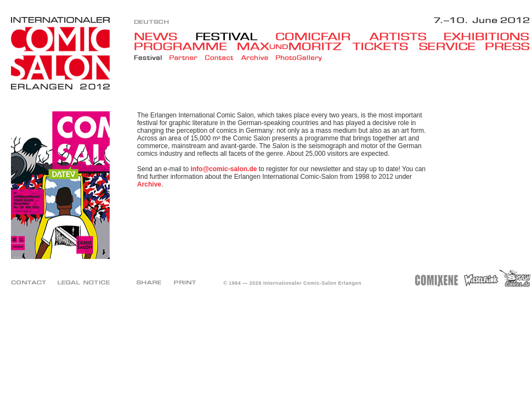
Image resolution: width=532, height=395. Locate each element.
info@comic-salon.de (223, 169)
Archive (149, 184)
